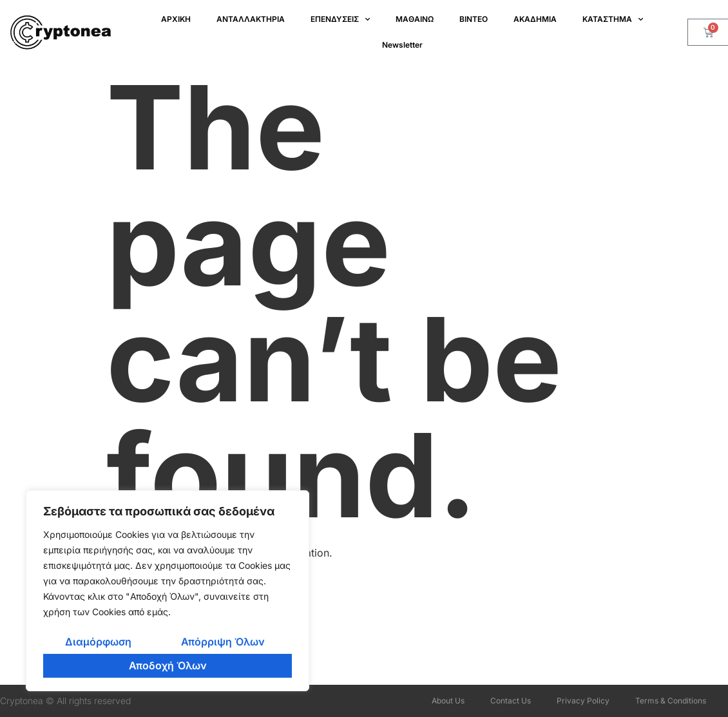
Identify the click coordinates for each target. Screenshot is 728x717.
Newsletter (402, 45)
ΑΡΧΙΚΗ (176, 19)
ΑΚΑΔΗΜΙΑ (535, 19)
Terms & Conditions (671, 701)
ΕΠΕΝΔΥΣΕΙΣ (340, 19)
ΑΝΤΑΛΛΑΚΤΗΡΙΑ (251, 19)
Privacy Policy (583, 701)
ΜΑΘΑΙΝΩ (415, 19)
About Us (448, 701)
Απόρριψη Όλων (223, 642)
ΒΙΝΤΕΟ (474, 19)
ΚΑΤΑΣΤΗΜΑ (613, 19)
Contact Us (511, 701)
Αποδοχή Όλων (168, 665)
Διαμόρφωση (98, 642)
